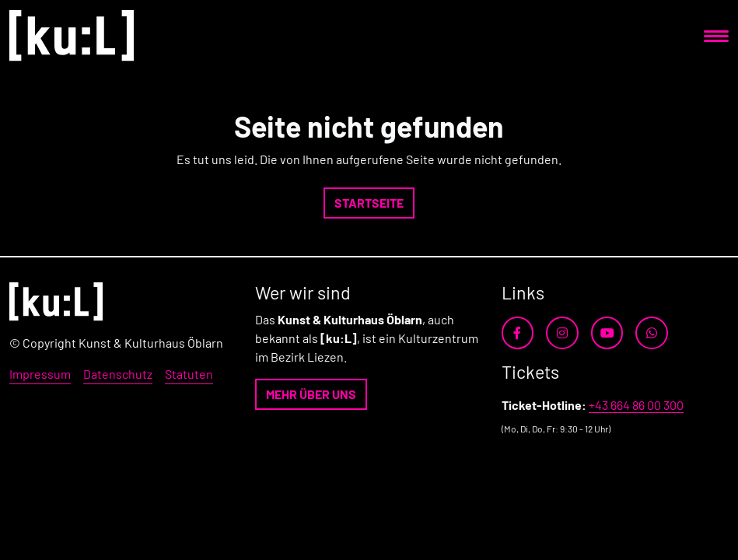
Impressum (40, 374)
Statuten (189, 374)
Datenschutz (118, 374)
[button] (369, 203)
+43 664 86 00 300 (636, 405)
